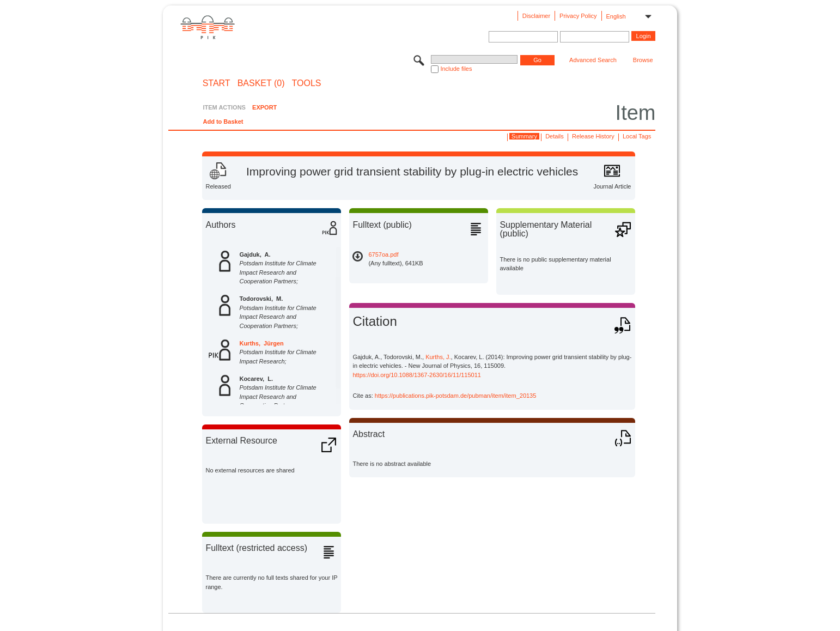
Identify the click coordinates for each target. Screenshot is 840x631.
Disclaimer (536, 16)
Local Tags (637, 136)
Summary (524, 136)
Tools (307, 83)
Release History (593, 136)
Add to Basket (223, 122)
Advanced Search (593, 60)
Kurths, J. (438, 357)
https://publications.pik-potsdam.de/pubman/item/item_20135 (456, 396)
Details (555, 136)
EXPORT (264, 107)
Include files (456, 69)
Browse (643, 60)
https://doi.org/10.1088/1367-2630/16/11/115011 (416, 375)
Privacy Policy (578, 16)
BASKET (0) (261, 83)
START (217, 83)
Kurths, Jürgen (261, 343)
